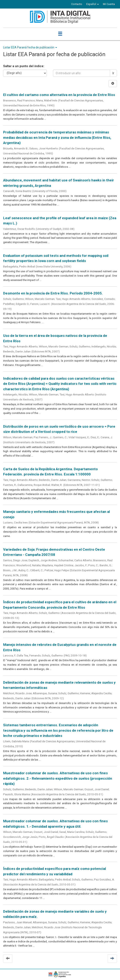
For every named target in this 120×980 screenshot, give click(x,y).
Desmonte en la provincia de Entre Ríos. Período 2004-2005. (53, 293)
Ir (113, 73)
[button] (93, 4)
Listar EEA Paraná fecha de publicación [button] (30, 47)
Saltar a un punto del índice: (24, 66)
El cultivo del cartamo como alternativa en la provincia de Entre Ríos (59, 95)
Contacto (77, 4)
